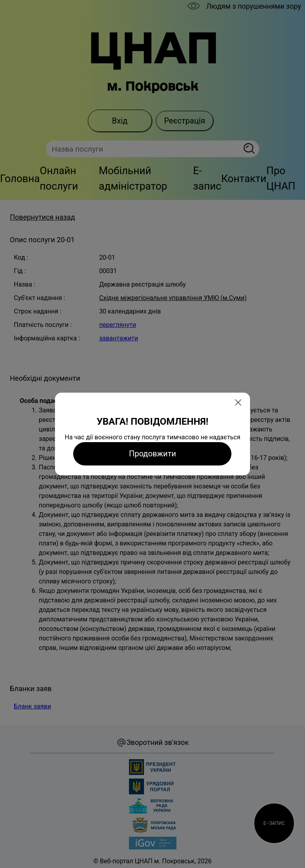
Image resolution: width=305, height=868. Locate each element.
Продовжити (152, 454)
